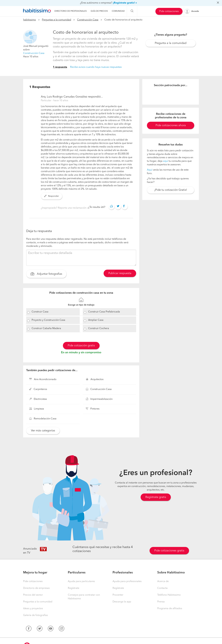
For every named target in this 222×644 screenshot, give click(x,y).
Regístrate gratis (156, 497)
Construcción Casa (88, 20)
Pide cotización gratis (81, 346)
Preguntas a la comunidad (57, 20)
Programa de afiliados (170, 609)
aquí (166, 161)
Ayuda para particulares (81, 581)
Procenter (118, 595)
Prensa (161, 602)
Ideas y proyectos (33, 609)
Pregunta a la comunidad (171, 43)
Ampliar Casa (96, 320)
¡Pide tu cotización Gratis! (171, 190)
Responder (52, 196)
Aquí (150, 170)
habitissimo (30, 20)
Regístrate (74, 588)
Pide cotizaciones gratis (169, 551)
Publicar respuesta (120, 273)
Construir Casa (40, 312)
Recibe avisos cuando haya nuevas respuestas (96, 67)
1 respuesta (60, 67)
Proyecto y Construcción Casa (48, 320)
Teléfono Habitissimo (169, 595)
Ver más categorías (43, 431)
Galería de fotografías (35, 615)
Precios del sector (33, 595)
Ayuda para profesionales (127, 581)
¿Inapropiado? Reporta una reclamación (64, 208)
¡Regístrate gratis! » (125, 3)
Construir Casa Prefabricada (104, 312)
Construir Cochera (99, 328)
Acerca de (163, 581)
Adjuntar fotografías (46, 274)
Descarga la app (122, 602)
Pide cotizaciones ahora (171, 125)
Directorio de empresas (36, 588)
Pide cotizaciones (169, 11)
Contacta (162, 588)
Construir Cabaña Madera (46, 328)
